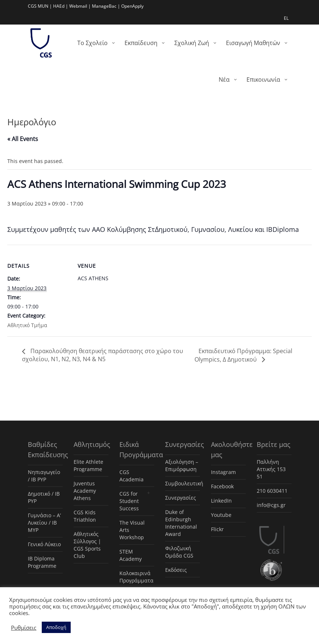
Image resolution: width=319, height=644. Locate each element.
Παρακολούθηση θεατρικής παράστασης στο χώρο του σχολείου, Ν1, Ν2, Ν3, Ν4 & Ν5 (103, 355)
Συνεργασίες (181, 498)
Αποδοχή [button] (56, 627)
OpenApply (132, 6)
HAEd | (61, 6)
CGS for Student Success (129, 501)
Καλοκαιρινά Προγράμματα (136, 577)
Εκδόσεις (176, 570)
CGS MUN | (40, 6)
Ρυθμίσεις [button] (24, 628)
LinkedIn (221, 501)
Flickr (217, 529)
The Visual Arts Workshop (132, 530)
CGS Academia (131, 476)
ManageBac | (106, 6)
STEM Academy (131, 555)
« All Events (23, 139)
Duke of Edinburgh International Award (181, 523)
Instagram (223, 472)
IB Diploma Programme (42, 562)
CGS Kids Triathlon (85, 516)
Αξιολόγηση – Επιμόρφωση (182, 465)
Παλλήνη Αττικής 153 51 (271, 469)
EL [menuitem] (286, 18)
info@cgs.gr (271, 505)
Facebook (222, 486)
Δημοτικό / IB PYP (44, 497)
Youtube (221, 515)
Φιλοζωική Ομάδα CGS (179, 552)
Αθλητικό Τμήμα (27, 325)
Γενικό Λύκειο (44, 544)
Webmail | (80, 6)
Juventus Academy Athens (85, 491)
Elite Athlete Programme (88, 465)
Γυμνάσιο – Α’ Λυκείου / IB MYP (44, 523)
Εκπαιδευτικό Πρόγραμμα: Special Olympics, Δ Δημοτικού (243, 355)
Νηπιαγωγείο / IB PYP (44, 476)
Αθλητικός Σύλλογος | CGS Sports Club (87, 545)
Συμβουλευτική (183, 483)
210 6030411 (272, 491)
